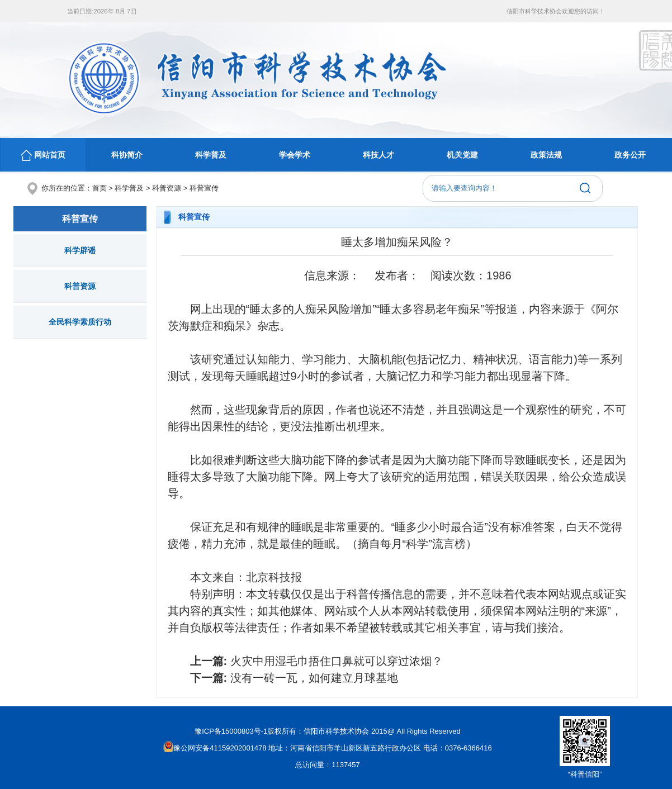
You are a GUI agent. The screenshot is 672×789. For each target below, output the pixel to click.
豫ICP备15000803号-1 (231, 731)
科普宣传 (204, 188)
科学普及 (211, 155)
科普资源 (167, 188)
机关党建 (462, 155)
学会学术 (295, 155)
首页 (100, 188)
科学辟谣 (80, 250)
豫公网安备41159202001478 (215, 748)
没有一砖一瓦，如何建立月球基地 (314, 678)
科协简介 (127, 155)
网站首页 (43, 155)
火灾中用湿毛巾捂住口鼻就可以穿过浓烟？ (337, 661)
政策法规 (546, 155)
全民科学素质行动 (80, 322)
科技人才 (378, 155)
